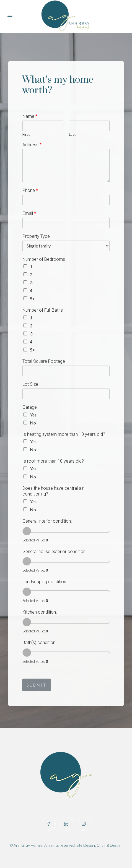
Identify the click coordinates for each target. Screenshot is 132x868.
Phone (30, 190)
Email (29, 213)
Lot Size (30, 384)
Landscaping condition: (45, 582)
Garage (30, 407)
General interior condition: (47, 521)
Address (32, 145)
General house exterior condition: (54, 552)
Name (30, 116)
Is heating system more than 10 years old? (64, 434)
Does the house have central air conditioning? (53, 491)
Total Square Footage (44, 361)
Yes (33, 415)
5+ (33, 299)
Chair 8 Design (109, 845)
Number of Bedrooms (44, 259)
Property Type (36, 236)
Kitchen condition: (40, 612)
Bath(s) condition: (39, 642)
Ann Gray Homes (28, 845)
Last (72, 134)
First (26, 134)
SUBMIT (37, 685)
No (33, 423)
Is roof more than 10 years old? (53, 461)
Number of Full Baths (43, 310)
